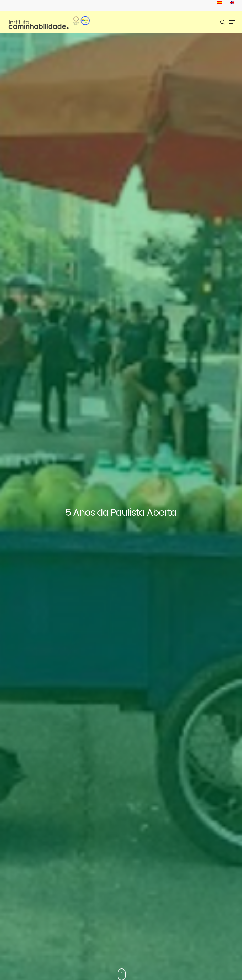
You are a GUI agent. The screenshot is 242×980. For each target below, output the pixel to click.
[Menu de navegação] (232, 22)
